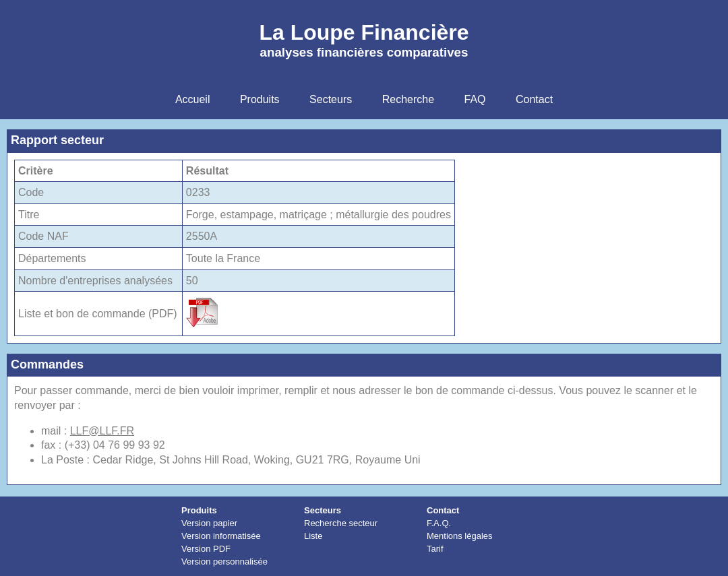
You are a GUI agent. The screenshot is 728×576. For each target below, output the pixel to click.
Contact (443, 510)
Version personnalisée (224, 562)
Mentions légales (460, 536)
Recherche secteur (341, 523)
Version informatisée (221, 536)
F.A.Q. (439, 523)
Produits (199, 510)
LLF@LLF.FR (102, 431)
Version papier (209, 523)
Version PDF (206, 549)
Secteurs (323, 510)
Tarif (435, 549)
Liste (313, 536)
